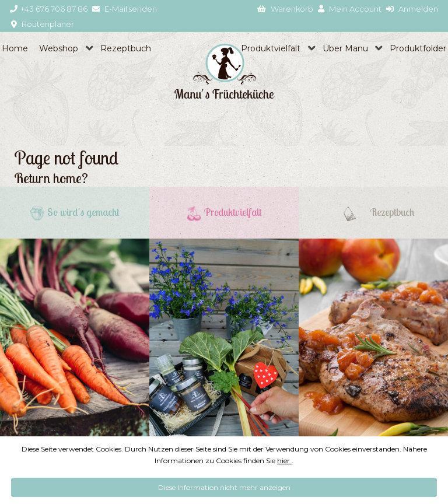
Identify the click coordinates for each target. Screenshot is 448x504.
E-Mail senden (125, 9)
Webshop (59, 48)
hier (284, 461)
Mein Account (350, 9)
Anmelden (412, 9)
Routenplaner (43, 24)
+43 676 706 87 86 (49, 9)
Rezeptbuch (126, 48)
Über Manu (345, 48)
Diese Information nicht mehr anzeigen (224, 487)
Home (15, 48)
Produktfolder (418, 48)
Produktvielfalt (271, 48)
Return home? (51, 178)
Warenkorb (285, 9)
